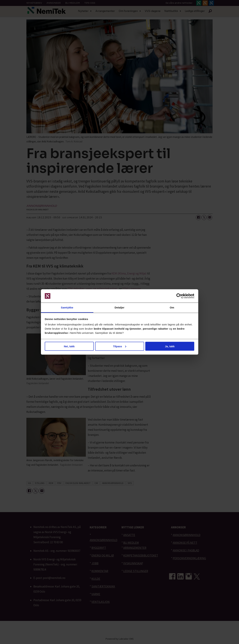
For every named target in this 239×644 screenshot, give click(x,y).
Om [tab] (172, 307)
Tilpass (120, 346)
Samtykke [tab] (67, 307)
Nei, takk (69, 346)
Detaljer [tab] (120, 307)
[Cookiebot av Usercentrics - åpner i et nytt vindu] (179, 296)
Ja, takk (170, 346)
